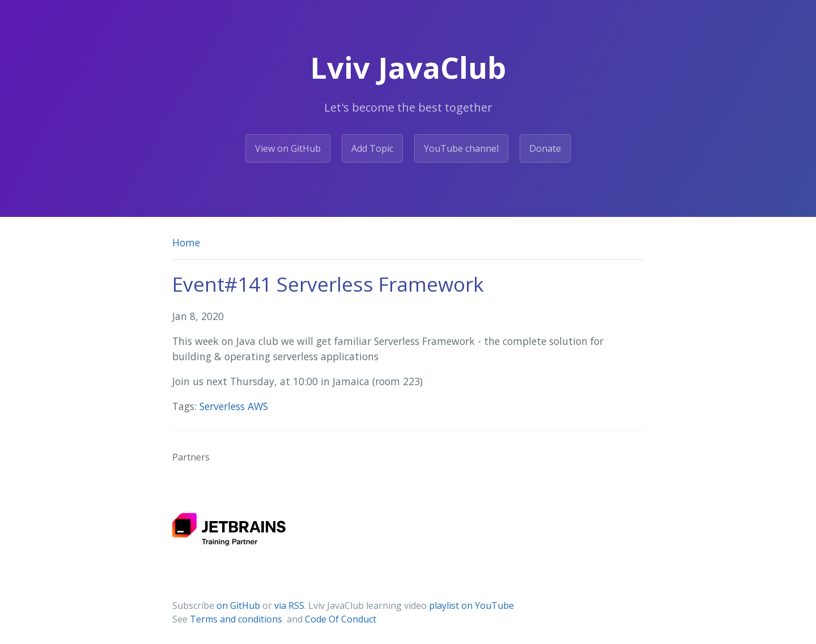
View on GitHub (288, 148)
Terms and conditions (237, 619)
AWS (258, 406)
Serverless (224, 406)
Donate (545, 148)
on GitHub (238, 605)
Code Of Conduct (341, 619)
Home (186, 242)
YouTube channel (461, 148)
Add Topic (372, 148)
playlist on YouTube (471, 605)
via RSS (289, 605)
